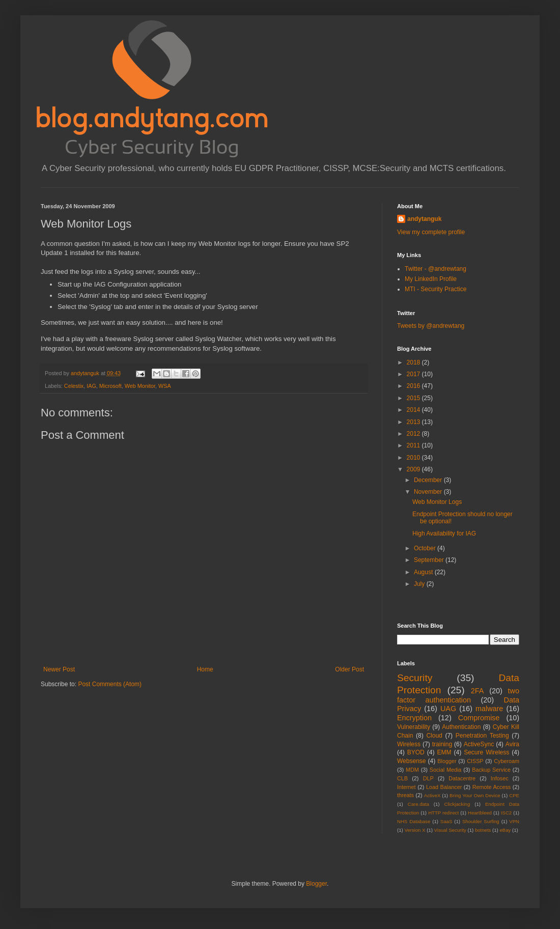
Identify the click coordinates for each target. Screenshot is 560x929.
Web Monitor (140, 386)
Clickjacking (457, 804)
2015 (414, 398)
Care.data (418, 804)
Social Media (446, 770)
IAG (91, 386)
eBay (505, 830)
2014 (414, 410)
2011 (414, 445)
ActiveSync (479, 744)
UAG (448, 709)
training (442, 744)
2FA (478, 691)
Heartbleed (480, 813)
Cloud (434, 736)
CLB (402, 778)
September (430, 560)
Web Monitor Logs (437, 502)
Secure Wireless (486, 752)
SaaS (446, 821)
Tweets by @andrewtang (431, 326)
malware (489, 709)
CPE (514, 795)
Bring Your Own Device (475, 795)
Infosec (500, 778)
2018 (414, 362)
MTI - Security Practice (436, 289)
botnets (483, 830)
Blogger (447, 761)
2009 (414, 469)
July (420, 584)
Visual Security (450, 830)
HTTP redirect (443, 813)
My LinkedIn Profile (431, 279)
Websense (411, 761)
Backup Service (491, 770)
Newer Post (59, 669)
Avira (512, 744)
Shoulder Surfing (481, 821)
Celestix (74, 386)
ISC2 (506, 813)
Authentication (461, 727)
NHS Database (414, 821)
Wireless (409, 744)
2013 (414, 422)
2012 (414, 434)
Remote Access (492, 787)
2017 (414, 374)
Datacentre (462, 778)
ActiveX (432, 795)
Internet (407, 787)
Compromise (479, 718)
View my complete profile (431, 232)
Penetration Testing (482, 736)
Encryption (414, 718)
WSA (165, 386)
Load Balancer (444, 787)
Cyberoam (507, 761)
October (426, 548)
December (429, 480)
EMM (444, 752)
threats (405, 795)
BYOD (416, 752)
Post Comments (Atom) (110, 684)
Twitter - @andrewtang (436, 269)
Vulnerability (414, 727)
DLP (428, 778)
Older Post (349, 669)
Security (415, 678)
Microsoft (110, 386)
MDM (412, 770)
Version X (415, 830)
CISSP (475, 761)
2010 (414, 458)
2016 (414, 386)
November (429, 492)
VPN (514, 821)
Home (205, 669)
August (424, 572)
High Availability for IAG (444, 533)
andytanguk (424, 219)
